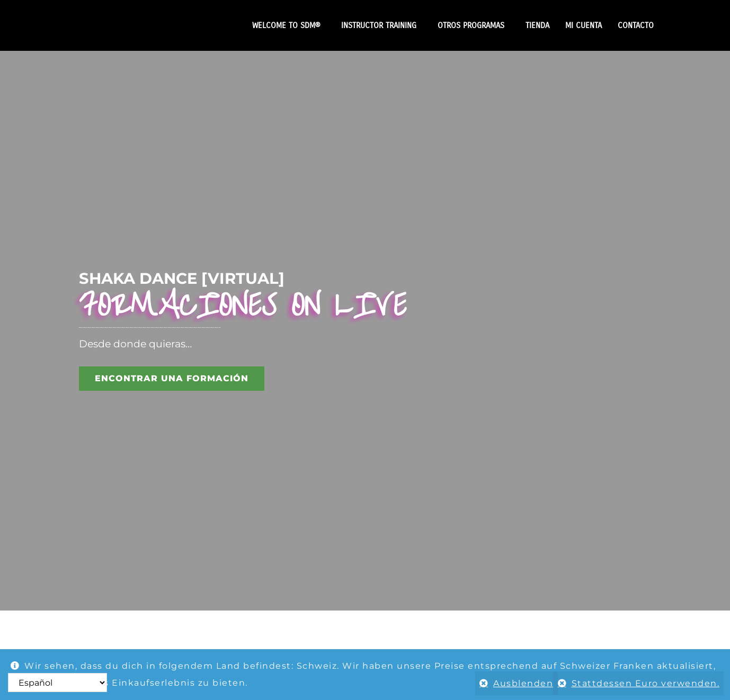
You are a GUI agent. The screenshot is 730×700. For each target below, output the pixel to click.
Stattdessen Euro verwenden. (646, 683)
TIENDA (537, 25)
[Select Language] (57, 683)
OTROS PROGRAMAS (474, 25)
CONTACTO (636, 25)
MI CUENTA (584, 25)
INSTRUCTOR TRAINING (381, 25)
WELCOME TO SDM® (289, 25)
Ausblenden (517, 683)
